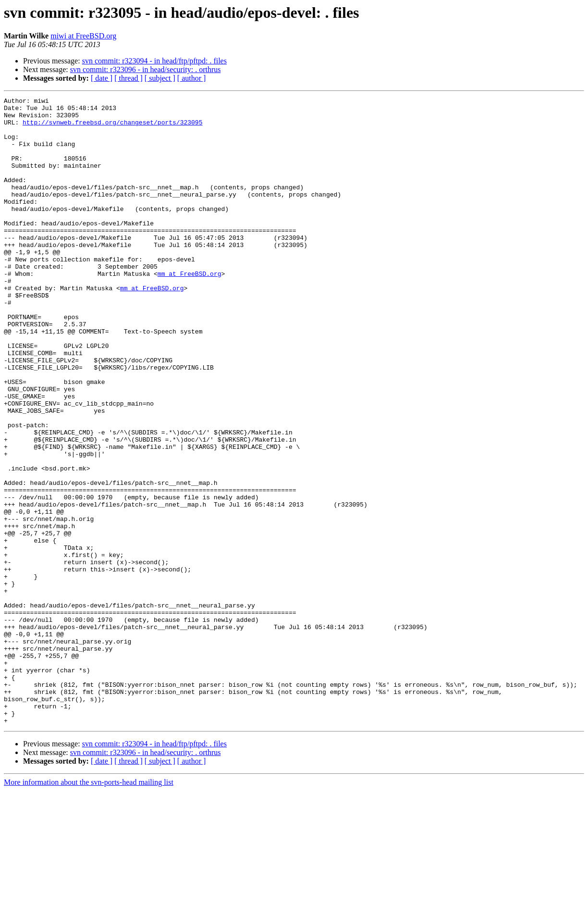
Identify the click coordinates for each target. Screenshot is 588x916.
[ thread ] (129, 78)
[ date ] (102, 78)
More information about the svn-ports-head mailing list (89, 908)
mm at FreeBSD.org (190, 309)
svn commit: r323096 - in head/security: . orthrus (146, 69)
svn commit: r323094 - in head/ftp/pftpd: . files (154, 61)
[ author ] (192, 78)
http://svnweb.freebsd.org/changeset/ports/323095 (112, 128)
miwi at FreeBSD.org (83, 36)
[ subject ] (160, 78)
